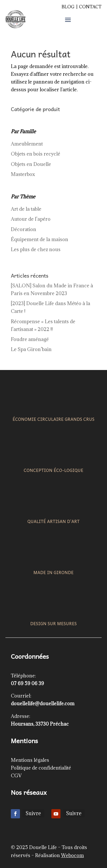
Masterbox (23, 174)
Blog (68, 7)
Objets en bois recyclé (36, 154)
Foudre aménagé (30, 339)
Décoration (24, 229)
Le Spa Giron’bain (31, 349)
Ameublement (27, 144)
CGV (16, 776)
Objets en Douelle (31, 164)
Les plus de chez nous (36, 249)
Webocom (72, 855)
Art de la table (26, 209)
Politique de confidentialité (41, 768)
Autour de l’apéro (31, 219)
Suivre (33, 813)
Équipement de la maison (40, 239)
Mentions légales (30, 760)
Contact (90, 7)
